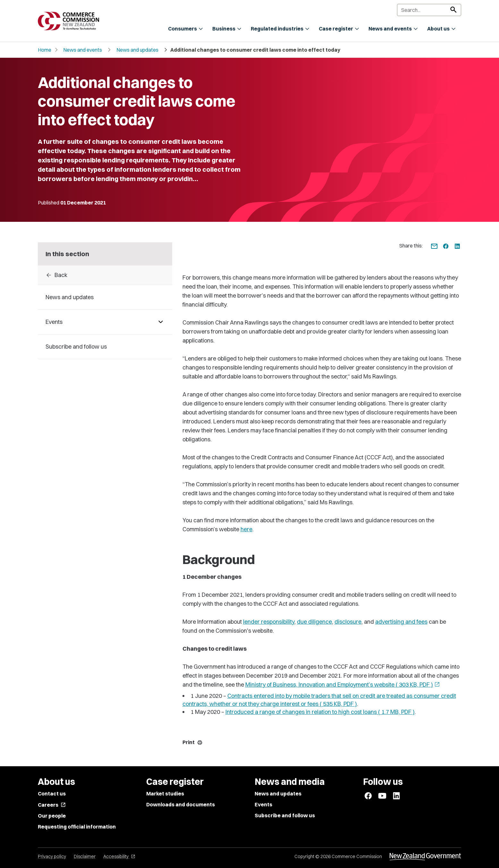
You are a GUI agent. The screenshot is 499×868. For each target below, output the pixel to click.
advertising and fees (401, 622)
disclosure (348, 622)
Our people (52, 816)
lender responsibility (269, 622)
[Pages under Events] (161, 322)
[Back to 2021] (105, 275)
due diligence (314, 622)
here (246, 529)
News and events (83, 50)
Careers (52, 805)
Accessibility (119, 856)
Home (45, 50)
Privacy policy (52, 856)
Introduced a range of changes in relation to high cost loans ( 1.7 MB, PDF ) (320, 712)
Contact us (52, 794)
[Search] (429, 10)
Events (263, 804)
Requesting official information (77, 827)
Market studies (165, 794)
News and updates (137, 50)
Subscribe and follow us (285, 815)
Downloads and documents (181, 804)
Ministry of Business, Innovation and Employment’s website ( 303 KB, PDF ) (343, 685)
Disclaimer (85, 856)
